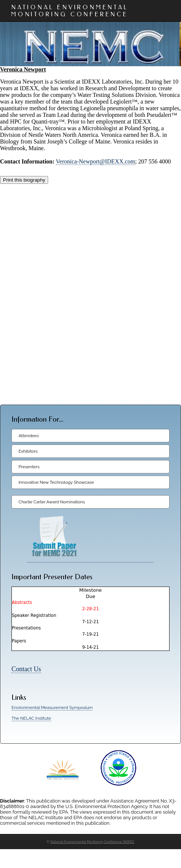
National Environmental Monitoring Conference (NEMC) (92, 842)
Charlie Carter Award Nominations (52, 502)
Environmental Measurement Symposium (52, 707)
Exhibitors (28, 451)
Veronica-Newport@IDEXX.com (95, 161)
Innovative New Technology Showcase (56, 482)
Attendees (29, 436)
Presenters (29, 467)
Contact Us (26, 669)
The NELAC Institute (31, 718)
